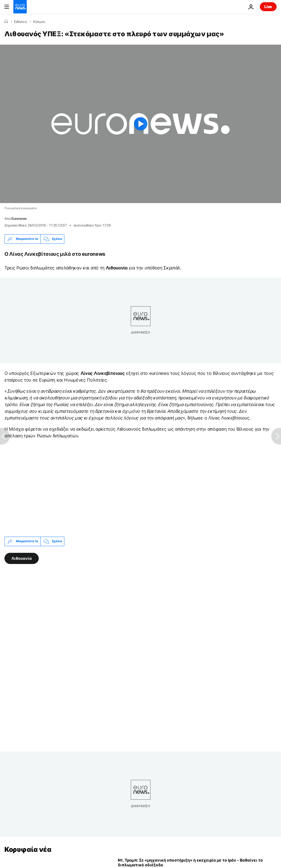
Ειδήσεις (20, 22)
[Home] (6, 21)
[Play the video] (140, 124)
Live (268, 7)
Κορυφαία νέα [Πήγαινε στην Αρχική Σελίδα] (28, 849)
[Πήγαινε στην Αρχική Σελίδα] (20, 7)
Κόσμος (39, 22)
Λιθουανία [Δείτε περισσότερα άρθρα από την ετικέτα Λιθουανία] (22, 558)
